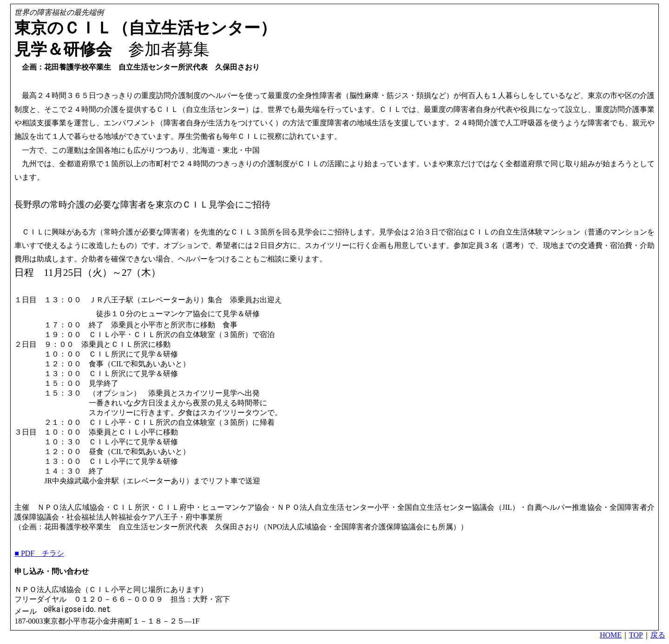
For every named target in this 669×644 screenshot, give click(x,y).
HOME (611, 635)
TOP (636, 635)
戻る (658, 635)
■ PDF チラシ (39, 553)
